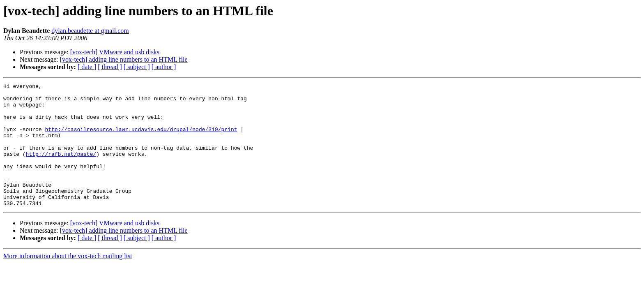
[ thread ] (110, 67)
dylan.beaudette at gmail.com (90, 31)
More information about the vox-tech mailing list (68, 281)
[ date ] (87, 67)
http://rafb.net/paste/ (61, 169)
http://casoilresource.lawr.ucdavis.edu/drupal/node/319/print (141, 139)
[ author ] (164, 67)
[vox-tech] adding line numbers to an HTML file (124, 59)
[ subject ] (137, 67)
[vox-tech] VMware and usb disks (115, 52)
